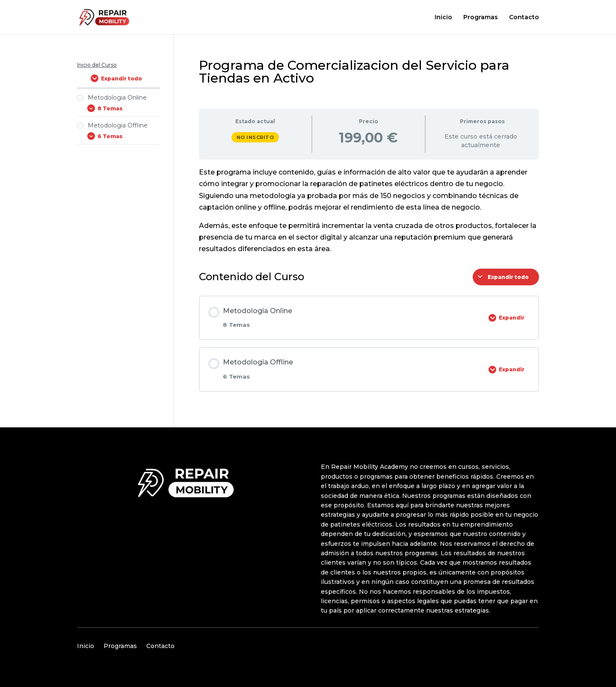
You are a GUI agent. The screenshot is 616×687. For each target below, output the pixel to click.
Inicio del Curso (97, 65)
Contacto (524, 18)
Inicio (443, 18)
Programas (481, 18)
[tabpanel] (369, 210)
